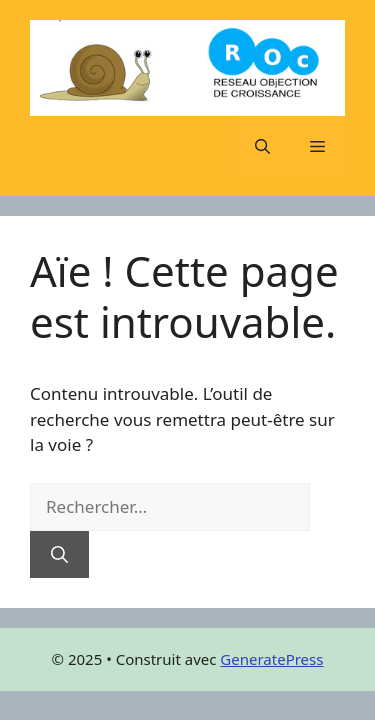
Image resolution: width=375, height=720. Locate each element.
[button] (262, 146)
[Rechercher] (59, 555)
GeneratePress (271, 659)
